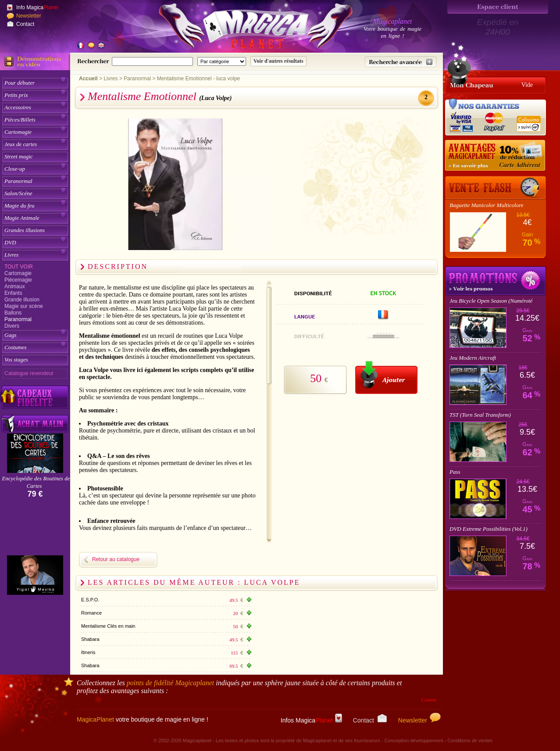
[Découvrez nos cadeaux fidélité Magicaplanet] (35, 397)
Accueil (88, 79)
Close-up (15, 169)
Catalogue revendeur (29, 373)
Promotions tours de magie (496, 281)
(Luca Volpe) (215, 98)
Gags (10, 335)
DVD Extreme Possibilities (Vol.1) (489, 529)
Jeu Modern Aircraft (473, 358)
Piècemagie (18, 280)
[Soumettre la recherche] (278, 61)
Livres (11, 255)
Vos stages (16, 359)
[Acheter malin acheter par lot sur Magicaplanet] (35, 424)
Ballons (13, 313)
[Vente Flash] (496, 188)
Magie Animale (22, 218)
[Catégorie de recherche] (222, 61)
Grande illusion (22, 300)
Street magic (19, 156)
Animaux (15, 286)
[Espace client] (498, 7)
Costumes (16, 347)
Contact (25, 24)
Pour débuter (20, 83)
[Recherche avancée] (401, 62)
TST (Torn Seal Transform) (480, 415)
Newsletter (29, 16)
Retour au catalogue (116, 559)
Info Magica (37, 7)
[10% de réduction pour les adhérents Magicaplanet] (496, 156)
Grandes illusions (25, 230)
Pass (455, 472)
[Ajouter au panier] (386, 377)
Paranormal (18, 181)
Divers (12, 326)
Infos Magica (311, 720)
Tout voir (19, 267)
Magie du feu (20, 206)
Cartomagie (18, 132)
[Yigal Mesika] (35, 575)
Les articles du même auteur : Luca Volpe (194, 582)
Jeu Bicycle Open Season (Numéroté (491, 301)
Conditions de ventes (470, 740)
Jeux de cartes (21, 144)
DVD (10, 242)
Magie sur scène (24, 306)
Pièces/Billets (20, 120)
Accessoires (18, 107)
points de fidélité (171, 683)
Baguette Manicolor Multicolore (486, 205)
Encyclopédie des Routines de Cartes (36, 482)
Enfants (13, 293)
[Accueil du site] (246, 28)
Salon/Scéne (18, 193)
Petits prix (16, 95)
